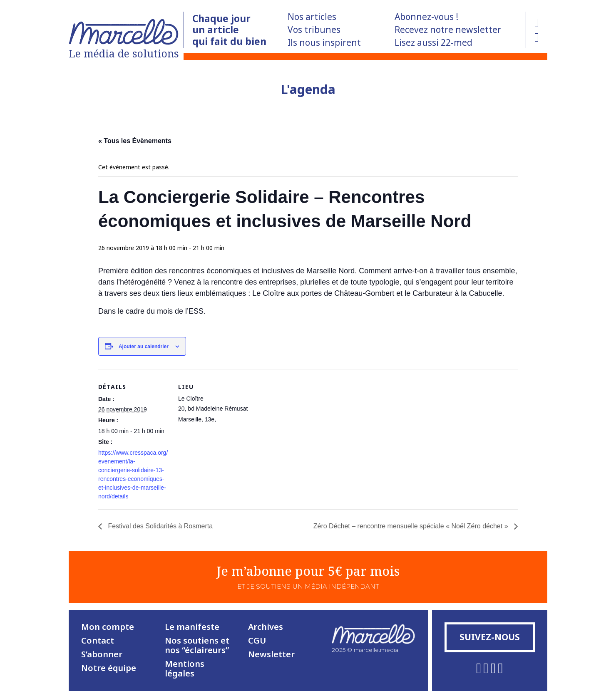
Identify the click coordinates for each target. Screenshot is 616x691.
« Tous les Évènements (135, 141)
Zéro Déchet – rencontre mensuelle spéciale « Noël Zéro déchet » (412, 526)
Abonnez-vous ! (426, 17)
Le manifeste (192, 627)
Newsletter (271, 654)
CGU (257, 640)
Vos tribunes (314, 30)
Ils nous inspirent (324, 42)
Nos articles (312, 17)
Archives (266, 627)
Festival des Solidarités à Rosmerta (159, 526)
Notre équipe (109, 668)
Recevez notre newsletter (448, 30)
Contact (98, 640)
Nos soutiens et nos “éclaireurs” (197, 645)
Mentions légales (185, 669)
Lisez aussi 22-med (433, 42)
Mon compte (108, 627)
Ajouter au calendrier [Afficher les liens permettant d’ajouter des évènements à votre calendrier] (144, 347)
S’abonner (102, 654)
